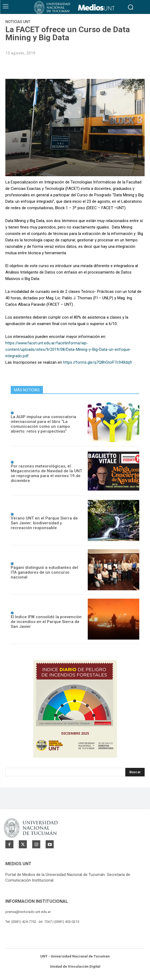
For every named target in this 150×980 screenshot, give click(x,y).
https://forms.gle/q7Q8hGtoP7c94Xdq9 (97, 362)
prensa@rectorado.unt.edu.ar (28, 912)
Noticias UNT (18, 22)
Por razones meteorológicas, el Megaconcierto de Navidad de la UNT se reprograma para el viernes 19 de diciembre (46, 473)
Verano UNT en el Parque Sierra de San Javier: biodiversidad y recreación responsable (44, 523)
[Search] (135, 772)
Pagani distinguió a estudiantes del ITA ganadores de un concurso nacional (44, 572)
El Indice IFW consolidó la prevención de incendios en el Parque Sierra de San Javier (46, 622)
